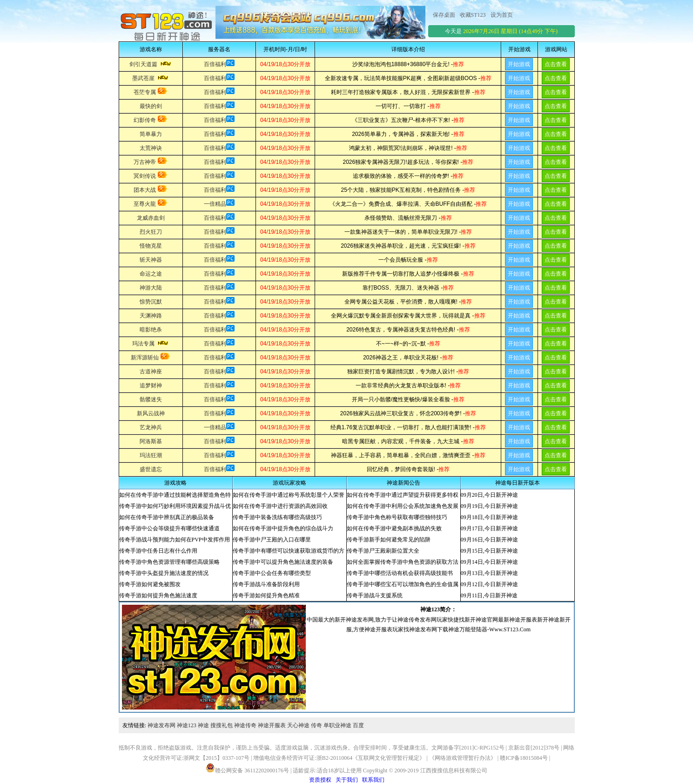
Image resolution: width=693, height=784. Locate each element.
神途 (203, 725)
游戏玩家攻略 (289, 483)
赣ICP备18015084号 (524, 758)
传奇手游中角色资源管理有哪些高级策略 (169, 562)
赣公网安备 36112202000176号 (247, 768)
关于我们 (347, 780)
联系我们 (373, 780)
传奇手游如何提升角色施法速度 (158, 595)
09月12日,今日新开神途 (489, 584)
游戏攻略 (175, 483)
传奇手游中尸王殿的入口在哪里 (272, 540)
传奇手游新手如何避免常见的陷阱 (389, 540)
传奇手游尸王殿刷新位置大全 (383, 551)
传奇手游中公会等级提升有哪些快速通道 (169, 528)
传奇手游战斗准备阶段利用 (266, 584)
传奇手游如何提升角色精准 (266, 595)
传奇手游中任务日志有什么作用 (158, 551)
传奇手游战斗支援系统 (375, 595)
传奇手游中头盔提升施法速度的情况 (164, 573)
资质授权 (320, 780)
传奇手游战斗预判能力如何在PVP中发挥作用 (175, 540)
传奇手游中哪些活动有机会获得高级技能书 (400, 573)
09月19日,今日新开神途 (489, 506)
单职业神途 (337, 725)
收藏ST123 (473, 15)
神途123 (187, 725)
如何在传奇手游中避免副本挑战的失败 (394, 528)
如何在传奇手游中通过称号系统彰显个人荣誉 (289, 495)
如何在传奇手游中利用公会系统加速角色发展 (403, 506)
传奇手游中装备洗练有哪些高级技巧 (277, 517)
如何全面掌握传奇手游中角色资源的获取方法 (403, 562)
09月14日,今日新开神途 (489, 562)
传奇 (316, 725)
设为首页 (502, 15)
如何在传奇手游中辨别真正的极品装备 (167, 517)
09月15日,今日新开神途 (489, 551)
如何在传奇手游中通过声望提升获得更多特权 (403, 495)
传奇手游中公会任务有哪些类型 (272, 573)
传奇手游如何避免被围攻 (150, 584)
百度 (358, 725)
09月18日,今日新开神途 (489, 517)
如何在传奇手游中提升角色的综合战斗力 (283, 528)
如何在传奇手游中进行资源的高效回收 (280, 506)
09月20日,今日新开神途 (489, 495)
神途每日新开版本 (518, 483)
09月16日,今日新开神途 (489, 540)
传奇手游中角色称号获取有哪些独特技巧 (397, 517)
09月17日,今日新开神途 (489, 528)
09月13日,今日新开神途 (489, 573)
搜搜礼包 (222, 725)
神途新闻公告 (404, 483)
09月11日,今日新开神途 (489, 595)
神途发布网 (161, 725)
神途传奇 (245, 725)
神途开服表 (272, 725)
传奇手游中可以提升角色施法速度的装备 (283, 562)
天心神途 (298, 725)
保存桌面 (444, 15)
